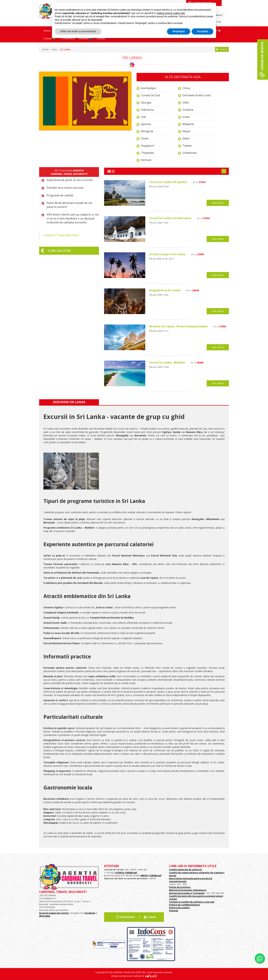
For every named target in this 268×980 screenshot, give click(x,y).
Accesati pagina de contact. (54, 913)
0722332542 (127, 917)
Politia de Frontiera (180, 887)
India (186, 102)
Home (45, 49)
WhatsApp (45, 916)
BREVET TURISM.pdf (151, 876)
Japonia (146, 124)
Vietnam (146, 160)
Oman (145, 138)
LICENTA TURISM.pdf (126, 873)
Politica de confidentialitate (184, 905)
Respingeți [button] (179, 31)
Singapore (148, 146)
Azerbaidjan (148, 88)
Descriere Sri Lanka (69, 402)
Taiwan (187, 146)
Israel (186, 117)
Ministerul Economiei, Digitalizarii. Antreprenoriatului (188, 892)
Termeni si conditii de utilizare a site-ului (192, 902)
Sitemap (174, 911)
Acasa (47, 30)
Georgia (146, 102)
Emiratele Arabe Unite (196, 95)
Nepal (186, 131)
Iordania (188, 110)
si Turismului (197, 893)
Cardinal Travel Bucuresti (61, 235)
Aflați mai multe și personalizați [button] (78, 31)
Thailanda (147, 153)
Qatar (186, 138)
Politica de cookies (179, 908)
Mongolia (147, 131)
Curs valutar (59, 251)
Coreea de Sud (150, 95)
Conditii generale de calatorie (185, 870)
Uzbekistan (190, 153)
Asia (54, 49)
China (186, 88)
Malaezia (188, 124)
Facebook (90, 913)
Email (152, 917)
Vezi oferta (218, 203)
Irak (143, 117)
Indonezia (147, 110)
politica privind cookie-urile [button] (171, 13)
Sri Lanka (65, 49)
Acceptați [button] (202, 31)
